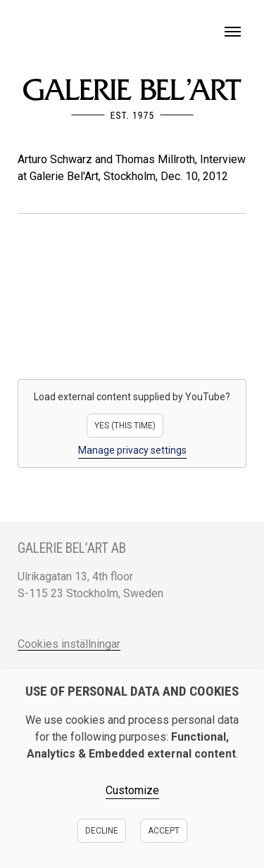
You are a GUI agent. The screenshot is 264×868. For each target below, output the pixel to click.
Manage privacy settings (132, 450)
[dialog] (132, 768)
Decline (102, 831)
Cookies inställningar (69, 644)
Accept (164, 831)
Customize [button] (132, 790)
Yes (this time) (125, 426)
